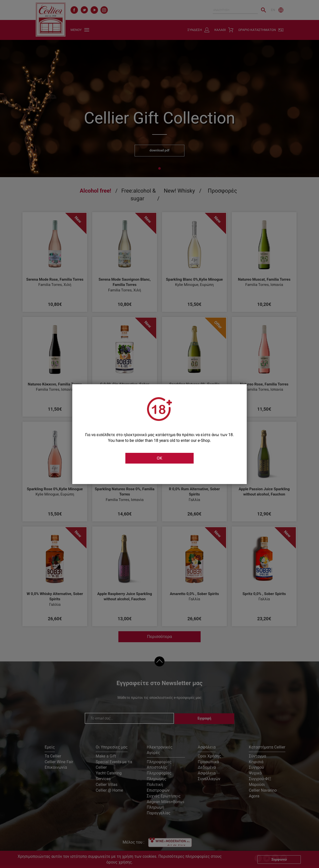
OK (159, 458)
